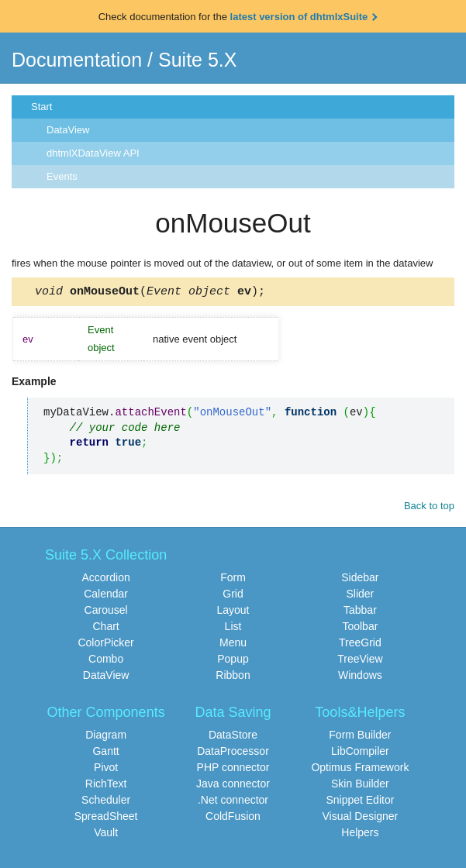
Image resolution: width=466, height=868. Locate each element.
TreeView (360, 661)
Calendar (106, 596)
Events (62, 176)
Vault (106, 835)
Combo (106, 661)
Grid (233, 596)
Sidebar (360, 580)
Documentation (77, 60)
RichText (106, 786)
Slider (360, 596)
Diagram (106, 737)
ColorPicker (105, 645)
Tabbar (360, 612)
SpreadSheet (106, 818)
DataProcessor (233, 753)
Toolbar (360, 629)
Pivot (106, 770)
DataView (68, 130)
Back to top (429, 508)
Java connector (233, 786)
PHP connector (233, 770)
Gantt (105, 753)
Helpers (360, 835)
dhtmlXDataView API (93, 153)
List (233, 629)
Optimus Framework (360, 770)
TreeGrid (360, 645)
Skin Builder (360, 786)
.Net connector (233, 802)
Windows (360, 677)
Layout (233, 612)
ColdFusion (233, 818)
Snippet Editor (360, 802)
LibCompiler (360, 753)
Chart (105, 629)
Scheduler (106, 802)
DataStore (233, 737)
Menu (233, 645)
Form (233, 580)
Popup (233, 661)
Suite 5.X (197, 60)
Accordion (105, 580)
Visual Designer (360, 818)
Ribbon (233, 677)
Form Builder (360, 737)
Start (41, 107)
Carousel (106, 612)
